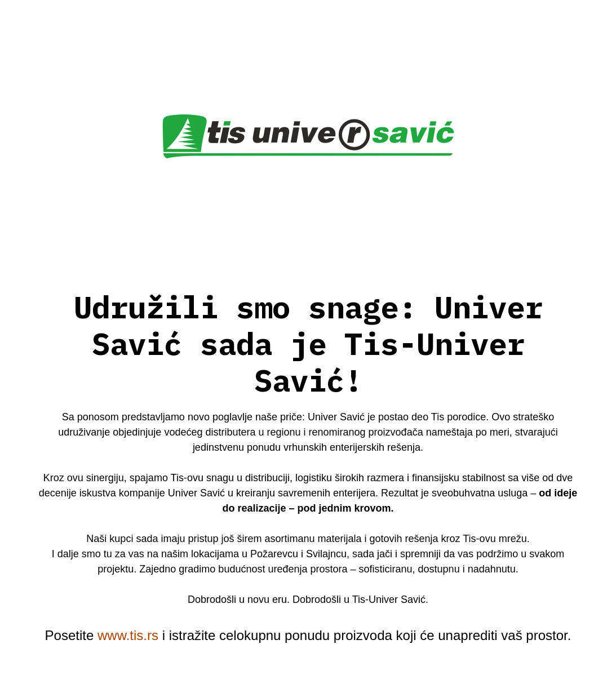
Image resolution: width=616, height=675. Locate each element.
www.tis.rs (128, 635)
